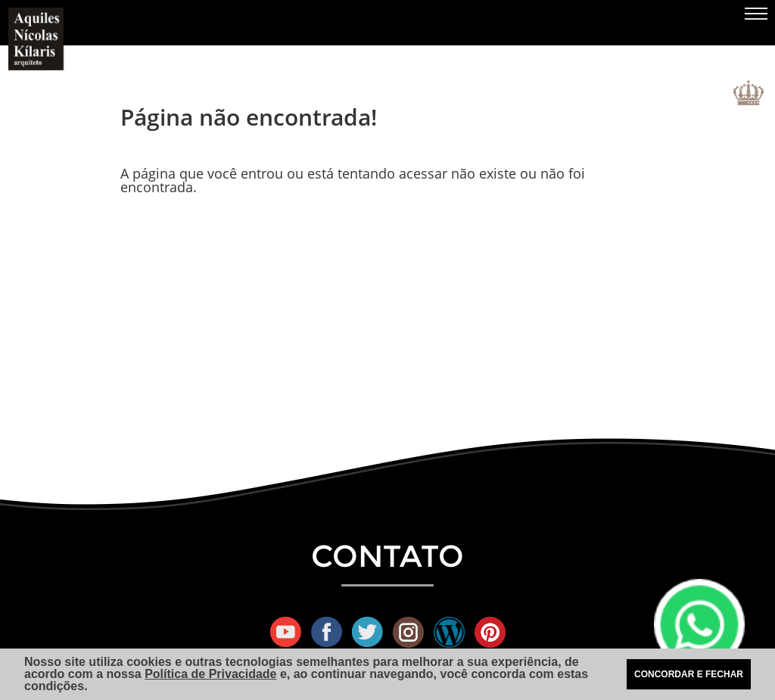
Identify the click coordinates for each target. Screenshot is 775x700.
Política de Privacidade (210, 674)
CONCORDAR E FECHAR (689, 674)
